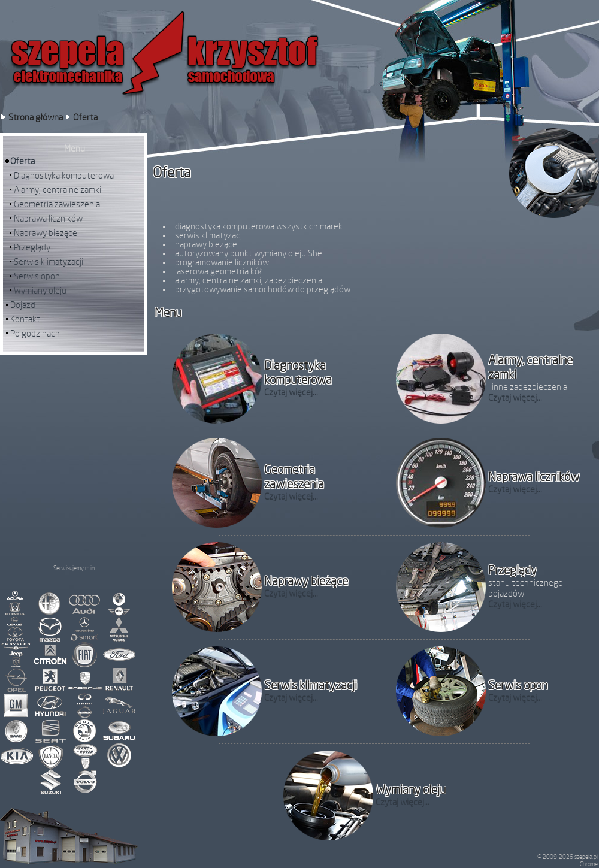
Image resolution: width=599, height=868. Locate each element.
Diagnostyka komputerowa (64, 176)
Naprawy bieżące (46, 233)
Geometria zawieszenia (57, 205)
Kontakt (25, 320)
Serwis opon (37, 276)
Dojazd (23, 305)
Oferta (85, 118)
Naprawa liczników (48, 219)
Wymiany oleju (40, 291)
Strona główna (37, 118)
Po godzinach (35, 334)
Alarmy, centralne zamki (58, 190)
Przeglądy (32, 248)
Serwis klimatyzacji (49, 262)
